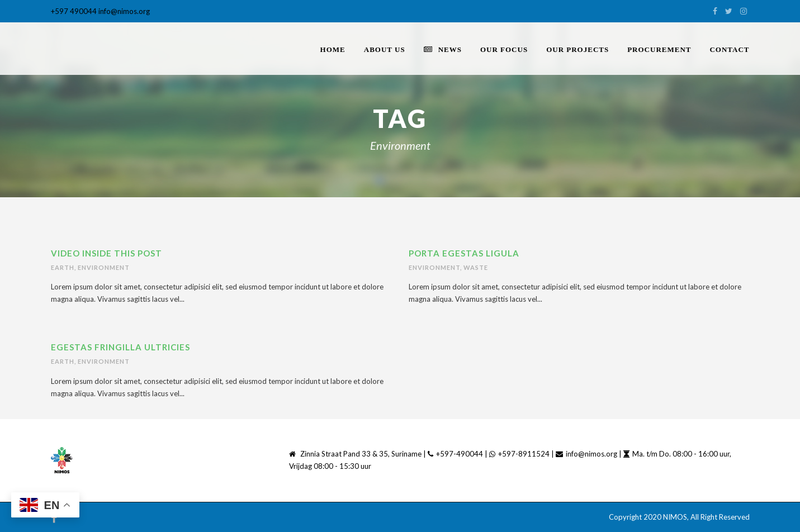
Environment (104, 267)
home (333, 49)
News (443, 49)
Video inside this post (106, 253)
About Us (385, 49)
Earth (63, 267)
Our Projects (577, 49)
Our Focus (504, 49)
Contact (729, 49)
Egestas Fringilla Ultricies (120, 347)
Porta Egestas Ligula (464, 253)
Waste (476, 267)
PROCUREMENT (659, 49)
